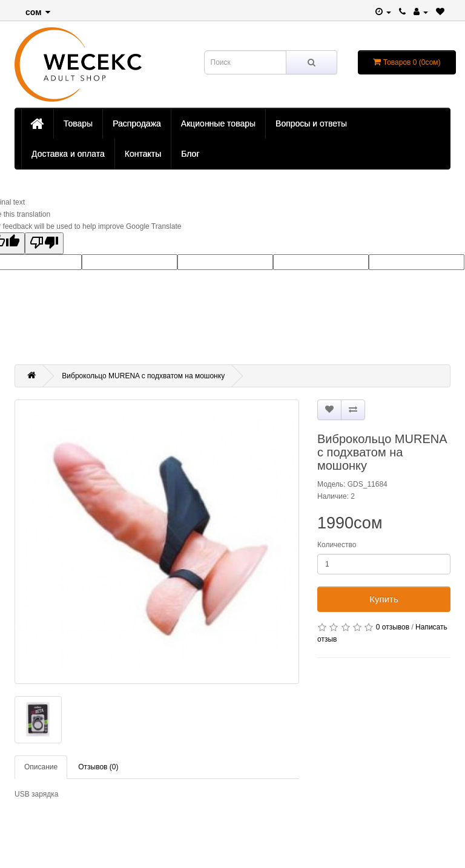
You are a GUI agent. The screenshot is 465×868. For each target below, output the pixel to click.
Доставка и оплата (68, 154)
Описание (41, 767)
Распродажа (137, 123)
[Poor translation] (44, 243)
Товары (78, 123)
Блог (190, 154)
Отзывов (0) (98, 767)
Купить (384, 599)
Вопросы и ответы (311, 123)
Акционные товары (218, 123)
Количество (337, 545)
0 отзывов (393, 627)
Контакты (143, 154)
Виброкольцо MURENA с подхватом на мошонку (143, 376)
